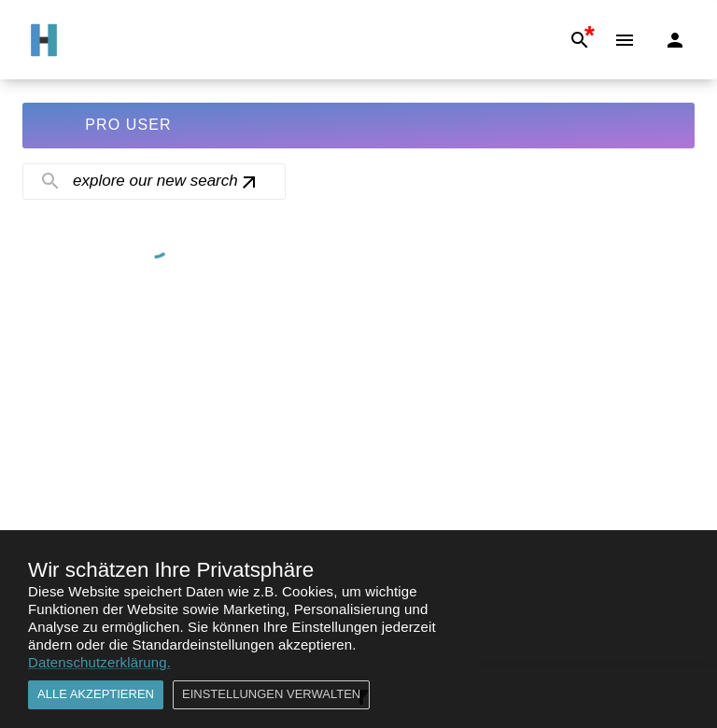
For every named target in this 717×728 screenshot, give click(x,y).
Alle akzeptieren (96, 695)
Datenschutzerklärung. (99, 662)
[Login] (675, 40)
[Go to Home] (44, 40)
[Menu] (625, 40)
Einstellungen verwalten (271, 695)
